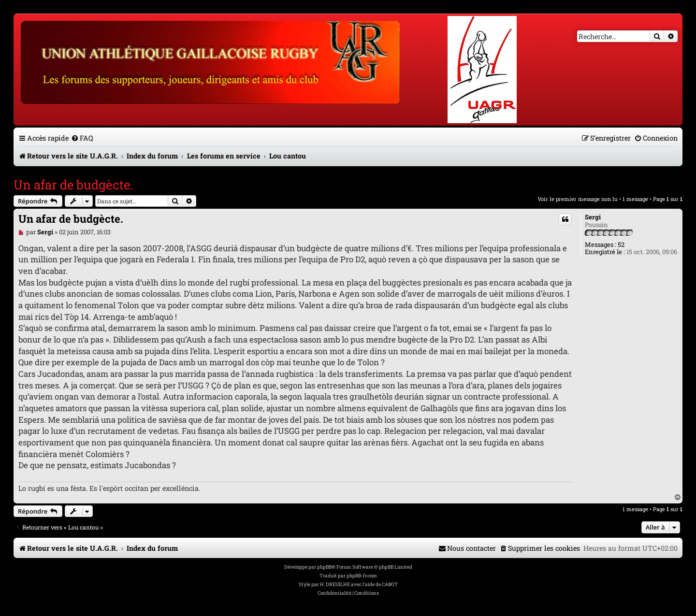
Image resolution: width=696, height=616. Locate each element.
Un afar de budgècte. (73, 185)
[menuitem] (82, 138)
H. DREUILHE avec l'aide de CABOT (359, 584)
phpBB (324, 567)
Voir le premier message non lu (578, 199)
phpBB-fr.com (362, 576)
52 (621, 245)
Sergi (593, 217)
